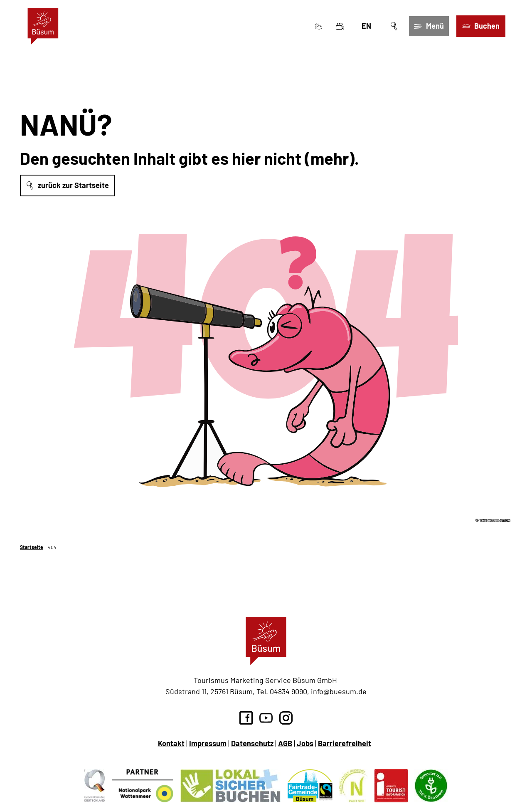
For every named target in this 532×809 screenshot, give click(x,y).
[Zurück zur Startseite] (43, 26)
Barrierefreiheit (345, 743)
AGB (285, 743)
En (366, 26)
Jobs (305, 743)
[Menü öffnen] (429, 26)
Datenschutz (252, 743)
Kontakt (171, 743)
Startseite (32, 547)
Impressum (208, 743)
